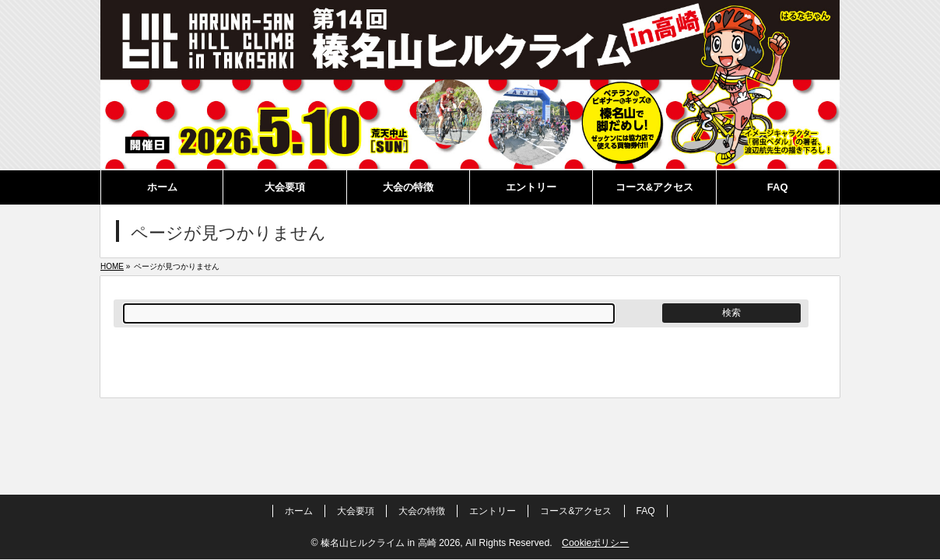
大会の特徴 (422, 511)
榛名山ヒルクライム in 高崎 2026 (390, 543)
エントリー (493, 511)
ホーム (299, 511)
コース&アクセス (576, 511)
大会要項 (356, 511)
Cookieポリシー (595, 543)
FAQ (646, 511)
